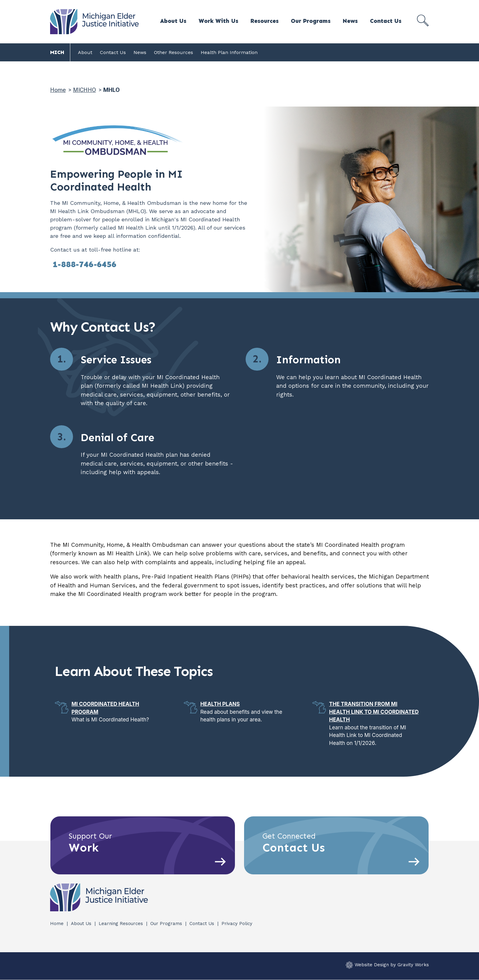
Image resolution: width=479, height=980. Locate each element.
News (350, 21)
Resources (265, 21)
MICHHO (84, 90)
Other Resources (174, 52)
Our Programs (311, 21)
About (85, 52)
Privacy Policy (237, 924)
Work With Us (218, 21)
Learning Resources (122, 924)
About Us (173, 21)
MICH (57, 52)
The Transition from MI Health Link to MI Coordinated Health (374, 712)
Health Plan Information (229, 52)
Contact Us (386, 21)
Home (58, 90)
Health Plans (220, 704)
